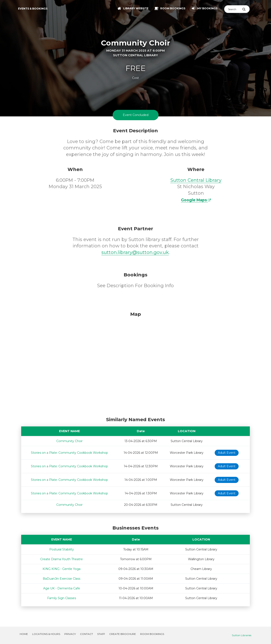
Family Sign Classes (62, 598)
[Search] (233, 9)
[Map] (135, 363)
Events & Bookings (33, 9)
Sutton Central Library (196, 180)
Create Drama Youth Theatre (62, 559)
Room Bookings (152, 634)
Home (24, 634)
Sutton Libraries (242, 635)
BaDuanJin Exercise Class (62, 579)
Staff (101, 634)
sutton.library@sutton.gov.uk (135, 252)
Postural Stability (62, 549)
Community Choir (69, 441)
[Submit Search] (246, 9)
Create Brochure (123, 634)
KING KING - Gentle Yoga (62, 569)
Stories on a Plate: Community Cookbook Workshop (69, 453)
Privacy (70, 634)
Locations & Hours (46, 634)
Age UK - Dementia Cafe (62, 588)
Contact (86, 634)
